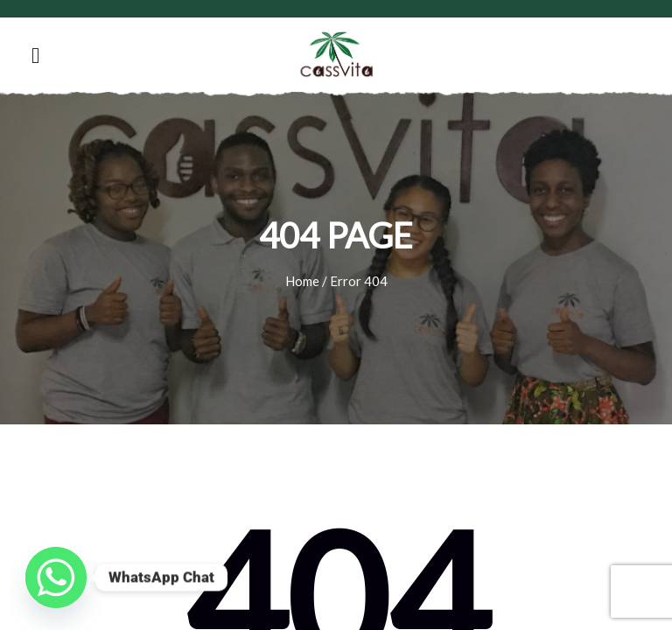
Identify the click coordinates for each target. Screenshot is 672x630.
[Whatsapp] (56, 577)
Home (302, 281)
